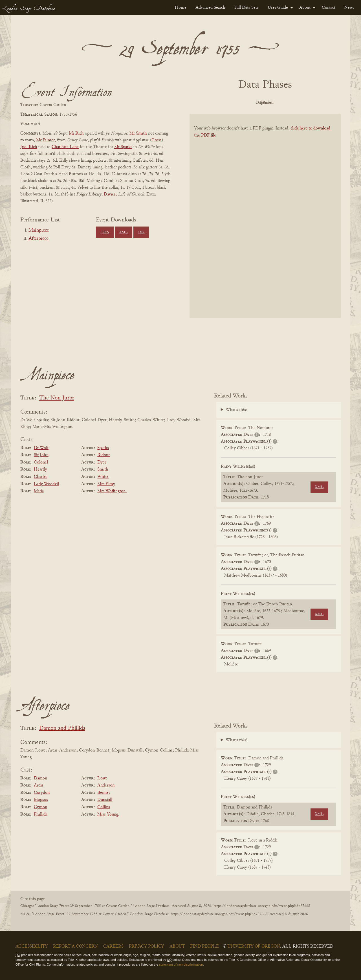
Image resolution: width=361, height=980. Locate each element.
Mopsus (41, 800)
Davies (110, 194)
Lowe (102, 778)
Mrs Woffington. (112, 491)
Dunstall (105, 800)
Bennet (104, 793)
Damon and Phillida (62, 729)
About (305, 8)
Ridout (104, 455)
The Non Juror (57, 398)
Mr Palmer (45, 140)
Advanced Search (210, 8)
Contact (329, 8)
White (103, 477)
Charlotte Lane (65, 147)
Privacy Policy (147, 946)
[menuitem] (181, 8)
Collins (104, 807)
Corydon (42, 793)
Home (181, 8)
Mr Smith (138, 133)
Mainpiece (39, 230)
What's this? (237, 410)
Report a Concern (75, 946)
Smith (103, 469)
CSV (141, 232)
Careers (113, 946)
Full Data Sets (246, 8)
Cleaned (279, 103)
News (349, 8)
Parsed (310, 103)
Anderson (106, 785)
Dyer (102, 462)
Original (248, 103)
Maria (39, 491)
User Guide (278, 8)
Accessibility (32, 946)
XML (123, 232)
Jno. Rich (29, 147)
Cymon (40, 807)
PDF (217, 103)
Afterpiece (38, 239)
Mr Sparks (123, 147)
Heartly (40, 469)
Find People (204, 946)
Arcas (39, 785)
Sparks (103, 448)
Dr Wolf (41, 448)
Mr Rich (76, 133)
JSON (105, 232)
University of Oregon (254, 946)
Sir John (41, 455)
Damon (40, 778)
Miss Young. (108, 814)
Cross (157, 140)
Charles (41, 477)
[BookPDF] (265, 223)
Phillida (41, 814)
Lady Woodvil (46, 484)
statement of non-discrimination (181, 964)
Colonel (41, 462)
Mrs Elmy (106, 484)
